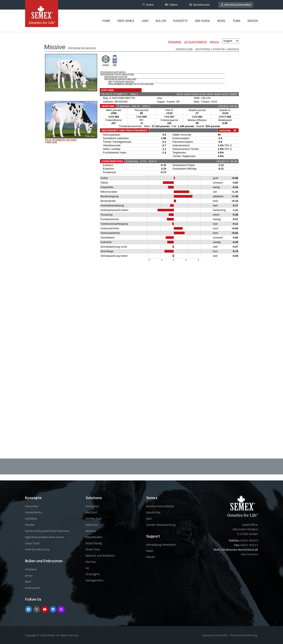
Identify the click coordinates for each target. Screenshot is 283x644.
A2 (87, 568)
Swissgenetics (94, 580)
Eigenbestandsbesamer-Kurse (44, 537)
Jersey (29, 575)
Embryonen (33, 588)
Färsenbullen (94, 537)
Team (236, 21)
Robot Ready (94, 543)
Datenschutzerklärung (244, 635)
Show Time (93, 549)
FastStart (91, 512)
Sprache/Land (199, 5)
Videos (171, 5)
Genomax (92, 525)
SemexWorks (34, 512)
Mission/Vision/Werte (160, 506)
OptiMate (31, 519)
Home (106, 21)
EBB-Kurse (203, 21)
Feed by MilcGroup (37, 549)
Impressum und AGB (214, 635)
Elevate (30, 525)
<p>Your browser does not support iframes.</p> (142, 234)
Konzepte (181, 21)
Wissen (253, 21)
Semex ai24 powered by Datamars (47, 531)
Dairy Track (32, 543)
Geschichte (153, 512)
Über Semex (126, 21)
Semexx (91, 531)
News (221, 21)
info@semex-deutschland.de (240, 550)
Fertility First (94, 519)
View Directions (249, 554)
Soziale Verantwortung (161, 525)
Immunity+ (32, 506)
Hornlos (91, 562)
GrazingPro (93, 574)
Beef (28, 582)
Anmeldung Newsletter (236, 5)
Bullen (161, 21)
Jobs (145, 21)
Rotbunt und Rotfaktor (100, 556)
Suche (148, 5)
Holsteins (31, 569)
